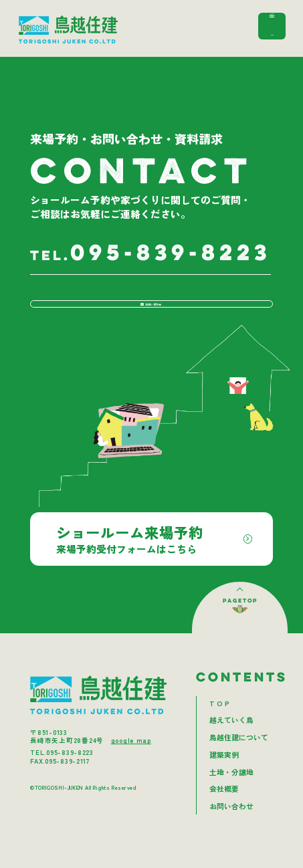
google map (131, 761)
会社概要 (224, 809)
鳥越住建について (239, 758)
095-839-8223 (150, 254)
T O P (219, 724)
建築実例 (224, 775)
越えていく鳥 (231, 741)
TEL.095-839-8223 (62, 773)
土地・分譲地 (231, 793)
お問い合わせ (148, 314)
